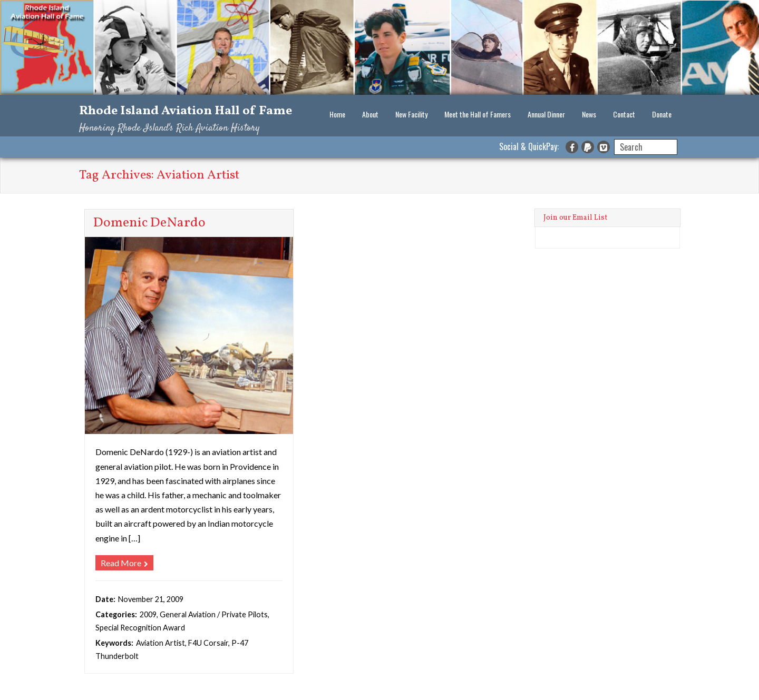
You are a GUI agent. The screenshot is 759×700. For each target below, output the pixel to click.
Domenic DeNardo (149, 223)
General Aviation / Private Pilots (214, 614)
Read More (121, 563)
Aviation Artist (160, 643)
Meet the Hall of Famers (478, 114)
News (589, 114)
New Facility (411, 114)
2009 (148, 614)
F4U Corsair (208, 643)
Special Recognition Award (140, 628)
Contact (624, 114)
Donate (662, 114)
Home (337, 114)
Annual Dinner (546, 114)
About (370, 114)
